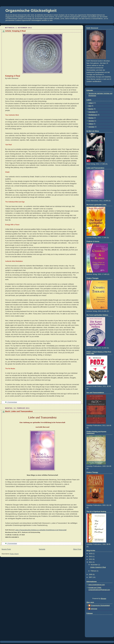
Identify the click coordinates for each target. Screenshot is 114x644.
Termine (91, 121)
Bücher (91, 109)
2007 (91, 577)
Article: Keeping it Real (15, 31)
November (94, 565)
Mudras (91, 118)
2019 (91, 554)
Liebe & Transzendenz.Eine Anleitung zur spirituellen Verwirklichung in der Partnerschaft (41, 530)
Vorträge (91, 127)
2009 (91, 575)
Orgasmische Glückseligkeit (31, 11)
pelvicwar (94, 609)
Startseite (42, 549)
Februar (94, 571)
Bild (90, 106)
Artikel (91, 103)
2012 (91, 559)
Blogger (104, 599)
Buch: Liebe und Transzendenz (19, 411)
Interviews (92, 112)
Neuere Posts (6, 549)
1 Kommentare (12, 402)
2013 (91, 557)
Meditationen (93, 115)
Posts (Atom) (14, 554)
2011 (91, 562)
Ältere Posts (77, 549)
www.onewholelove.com (97, 585)
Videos (91, 124)
